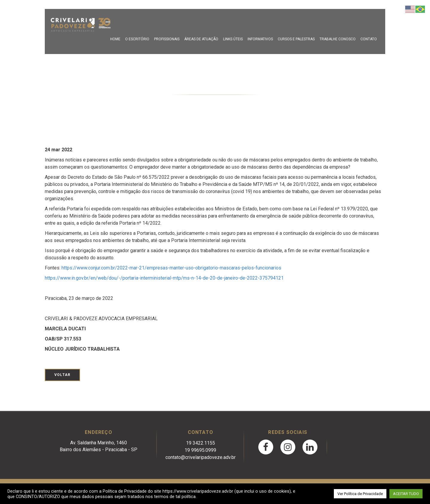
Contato (369, 39)
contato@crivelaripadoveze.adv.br (201, 457)
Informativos (260, 39)
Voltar (62, 375)
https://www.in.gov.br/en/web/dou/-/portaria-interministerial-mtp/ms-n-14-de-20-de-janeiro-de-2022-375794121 (164, 278)
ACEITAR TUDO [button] (406, 494)
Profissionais (167, 39)
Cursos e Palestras (296, 39)
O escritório (137, 39)
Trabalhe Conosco (338, 39)
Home (115, 39)
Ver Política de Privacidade (360, 494)
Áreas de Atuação (201, 39)
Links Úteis (233, 39)
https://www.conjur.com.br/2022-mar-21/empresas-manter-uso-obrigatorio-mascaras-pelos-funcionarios (171, 268)
